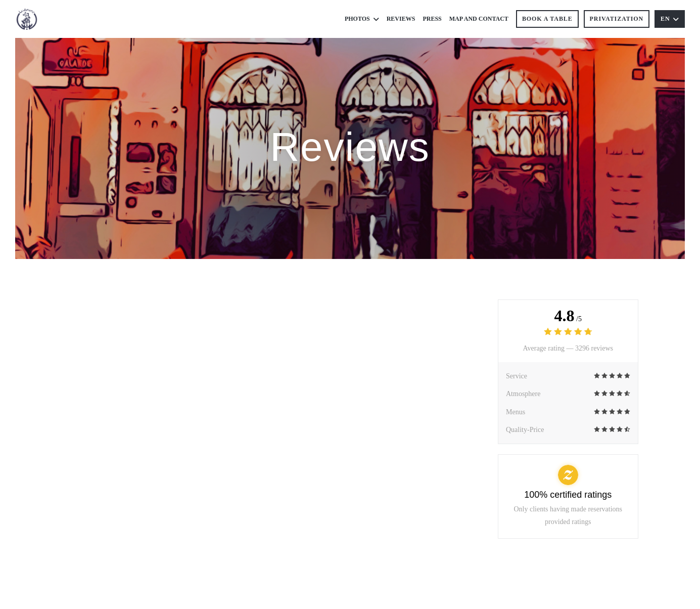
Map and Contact (479, 19)
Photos (362, 19)
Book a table (547, 19)
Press (432, 19)
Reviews (401, 19)
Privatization (617, 19)
